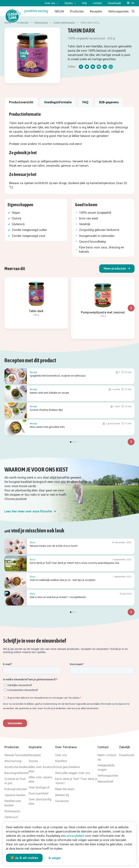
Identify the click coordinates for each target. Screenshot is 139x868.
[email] (93, 67)
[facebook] (81, 67)
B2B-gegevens (109, 102)
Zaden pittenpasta (64, 23)
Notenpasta (41, 23)
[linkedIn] (105, 67)
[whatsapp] (111, 67)
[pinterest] (99, 67)
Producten (23, 23)
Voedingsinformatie (58, 102)
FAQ (85, 102)
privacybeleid (75, 836)
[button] (117, 269)
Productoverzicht (21, 102)
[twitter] (87, 67)
